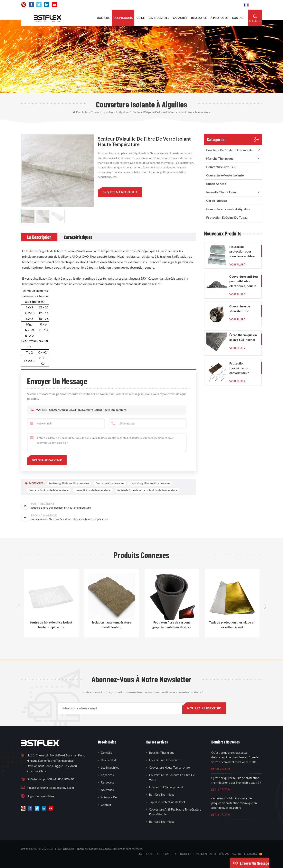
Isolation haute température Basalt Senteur (112, 625)
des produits (123, 18)
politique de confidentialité (195, 854)
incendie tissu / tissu (221, 192)
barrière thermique (162, 794)
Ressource (108, 782)
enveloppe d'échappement (166, 787)
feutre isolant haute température (49, 490)
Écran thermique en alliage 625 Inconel (243, 337)
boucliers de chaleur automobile (229, 150)
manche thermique (220, 158)
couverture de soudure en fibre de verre (172, 777)
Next (265, 607)
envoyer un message (250, 863)
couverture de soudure (164, 760)
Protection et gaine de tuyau (227, 217)
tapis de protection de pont (167, 802)
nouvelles (107, 790)
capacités (180, 18)
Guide (141, 18)
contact (238, 18)
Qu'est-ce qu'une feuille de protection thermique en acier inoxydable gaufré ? (236, 780)
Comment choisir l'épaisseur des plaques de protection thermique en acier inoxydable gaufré (234, 803)
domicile (103, 18)
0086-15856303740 (226, 5)
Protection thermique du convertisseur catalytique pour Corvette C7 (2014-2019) (243, 368)
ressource (199, 18)
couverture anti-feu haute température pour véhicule (175, 812)
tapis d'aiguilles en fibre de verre (150, 483)
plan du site (153, 854)
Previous (18, 607)
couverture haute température (169, 767)
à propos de (219, 18)
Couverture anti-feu (221, 167)
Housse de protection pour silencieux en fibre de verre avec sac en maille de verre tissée (244, 252)
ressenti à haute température (93, 490)
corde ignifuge (217, 200)
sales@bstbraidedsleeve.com (187, 5)
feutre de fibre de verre (110, 483)
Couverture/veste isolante (225, 175)
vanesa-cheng (45, 796)
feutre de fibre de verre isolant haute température (147, 490)
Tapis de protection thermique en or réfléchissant (232, 625)
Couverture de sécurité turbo (240, 309)
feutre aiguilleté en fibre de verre (69, 483)
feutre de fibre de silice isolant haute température (51, 625)
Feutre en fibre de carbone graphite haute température (172, 625)
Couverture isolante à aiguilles (228, 209)
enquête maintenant (119, 192)
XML (168, 854)
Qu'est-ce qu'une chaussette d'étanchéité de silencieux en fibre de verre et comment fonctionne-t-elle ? (235, 757)
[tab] (39, 237)
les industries (159, 18)
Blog (138, 854)
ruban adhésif (216, 184)
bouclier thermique (162, 753)
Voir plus (236, 264)
